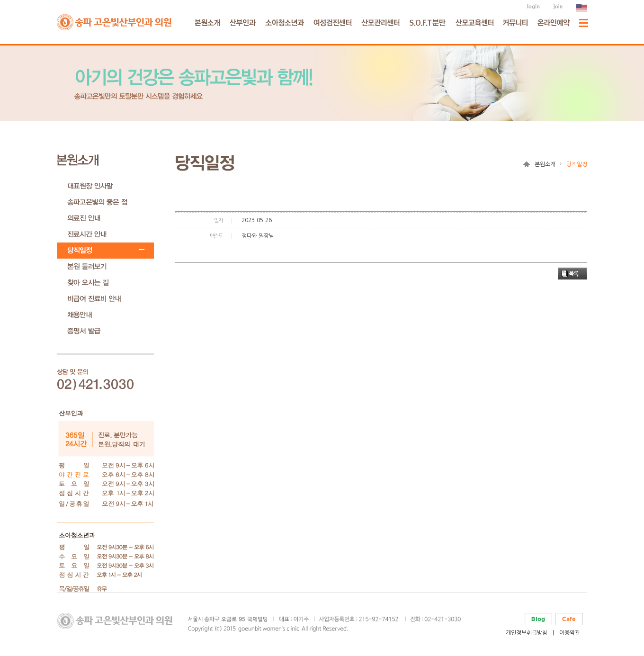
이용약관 (570, 633)
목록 (573, 274)
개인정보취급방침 (527, 633)
